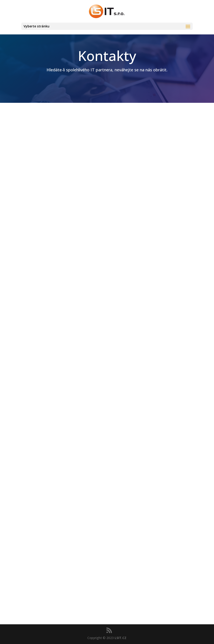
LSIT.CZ (121, 638)
